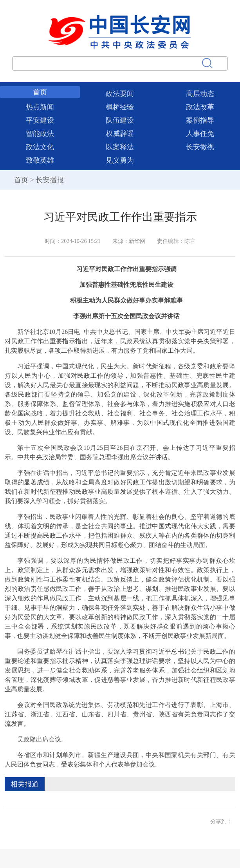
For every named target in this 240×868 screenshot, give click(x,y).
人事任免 (200, 134)
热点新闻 (40, 107)
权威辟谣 (120, 134)
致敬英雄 (40, 160)
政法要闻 (120, 94)
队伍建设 (120, 120)
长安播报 (50, 180)
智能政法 (40, 134)
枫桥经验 (120, 107)
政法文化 (40, 147)
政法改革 (200, 107)
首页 (40, 92)
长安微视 (200, 147)
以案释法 (120, 147)
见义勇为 (120, 160)
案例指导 (200, 120)
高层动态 (200, 94)
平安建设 (40, 120)
